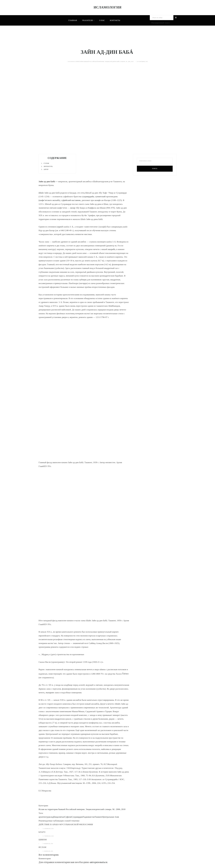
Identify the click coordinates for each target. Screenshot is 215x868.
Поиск (155, 169)
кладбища (54, 817)
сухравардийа (88, 197)
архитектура (44, 817)
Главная (73, 20)
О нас (102, 20)
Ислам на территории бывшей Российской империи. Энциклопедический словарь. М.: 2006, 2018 (101, 62)
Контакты (115, 20)
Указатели (88, 20)
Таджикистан (89, 817)
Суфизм (68, 817)
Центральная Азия (111, 817)
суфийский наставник (71, 200)
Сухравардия (77, 817)
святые (61, 817)
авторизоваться (99, 862)
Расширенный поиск (161, 23)
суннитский (100, 197)
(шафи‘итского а (49, 200)
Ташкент (99, 817)
